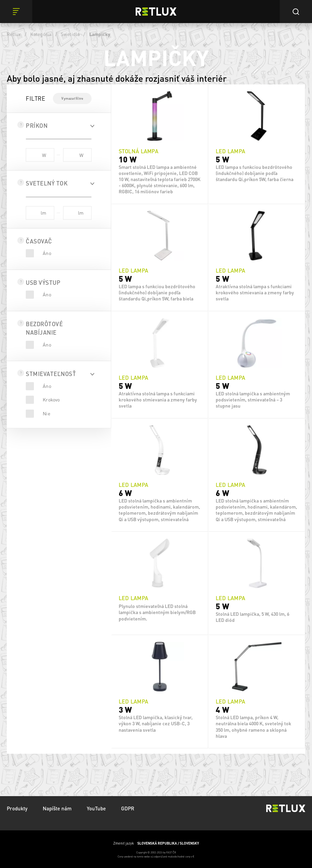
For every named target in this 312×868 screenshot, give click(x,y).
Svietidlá (70, 34)
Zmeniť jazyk (156, 843)
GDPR (128, 808)
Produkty (17, 808)
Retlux (14, 34)
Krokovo (51, 399)
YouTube (96, 808)
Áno (47, 253)
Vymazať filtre (72, 98)
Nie (46, 413)
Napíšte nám (57, 808)
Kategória (41, 34)
